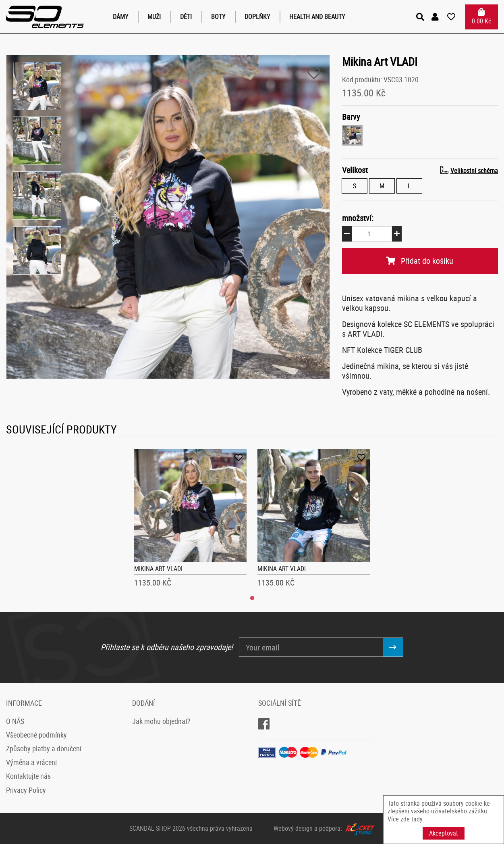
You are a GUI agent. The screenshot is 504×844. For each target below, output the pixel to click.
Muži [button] (154, 17)
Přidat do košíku (420, 261)
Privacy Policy (26, 790)
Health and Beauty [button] (317, 17)
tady (417, 819)
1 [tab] (252, 598)
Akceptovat (444, 833)
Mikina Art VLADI (158, 569)
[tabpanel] (190, 521)
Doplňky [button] (257, 17)
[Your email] (311, 647)
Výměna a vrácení (31, 762)
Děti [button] (186, 17)
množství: (358, 218)
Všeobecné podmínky (36, 735)
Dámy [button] (120, 17)
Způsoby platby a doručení (44, 748)
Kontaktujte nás (28, 776)
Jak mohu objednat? (161, 721)
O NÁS (15, 721)
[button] (436, 17)
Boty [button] (218, 17)
